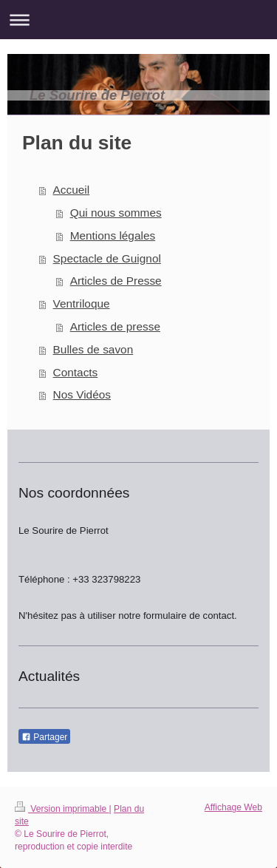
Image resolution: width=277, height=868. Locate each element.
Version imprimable (62, 809)
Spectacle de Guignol (107, 258)
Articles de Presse (116, 281)
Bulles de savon (93, 349)
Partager (44, 737)
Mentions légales (113, 235)
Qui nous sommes (116, 213)
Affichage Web (233, 807)
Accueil (72, 190)
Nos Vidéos (82, 394)
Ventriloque (82, 304)
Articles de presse (115, 326)
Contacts (76, 372)
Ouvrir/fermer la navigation (138, 20)
